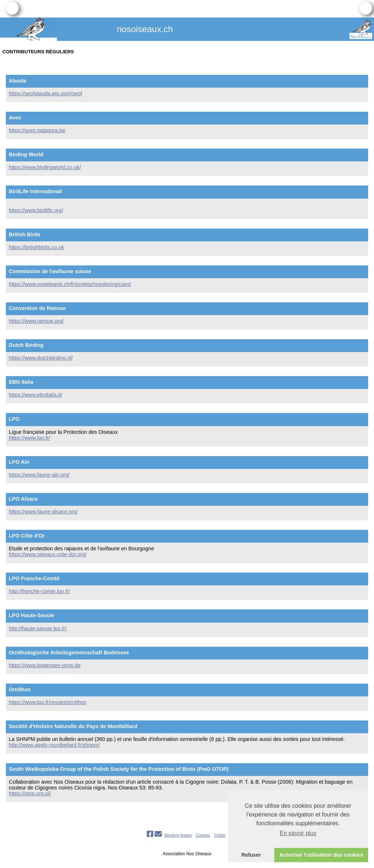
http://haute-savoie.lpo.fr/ (38, 628)
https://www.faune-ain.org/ (39, 475)
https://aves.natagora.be (37, 130)
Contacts (203, 835)
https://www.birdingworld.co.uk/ (45, 167)
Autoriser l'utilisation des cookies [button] (321, 855)
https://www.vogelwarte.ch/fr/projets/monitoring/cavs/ (70, 284)
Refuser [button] (251, 855)
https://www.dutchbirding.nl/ (41, 358)
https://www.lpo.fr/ (30, 438)
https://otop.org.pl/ (30, 794)
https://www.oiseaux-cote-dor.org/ (48, 554)
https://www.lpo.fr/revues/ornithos (47, 702)
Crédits (220, 835)
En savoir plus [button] (298, 833)
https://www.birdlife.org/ (36, 210)
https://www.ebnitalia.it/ (35, 395)
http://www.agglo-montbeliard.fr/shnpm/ (54, 745)
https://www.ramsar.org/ (36, 321)
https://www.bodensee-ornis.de (45, 665)
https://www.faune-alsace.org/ (43, 512)
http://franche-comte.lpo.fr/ (39, 591)
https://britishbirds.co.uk (36, 247)
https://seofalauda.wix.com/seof (45, 93)
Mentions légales (178, 835)
